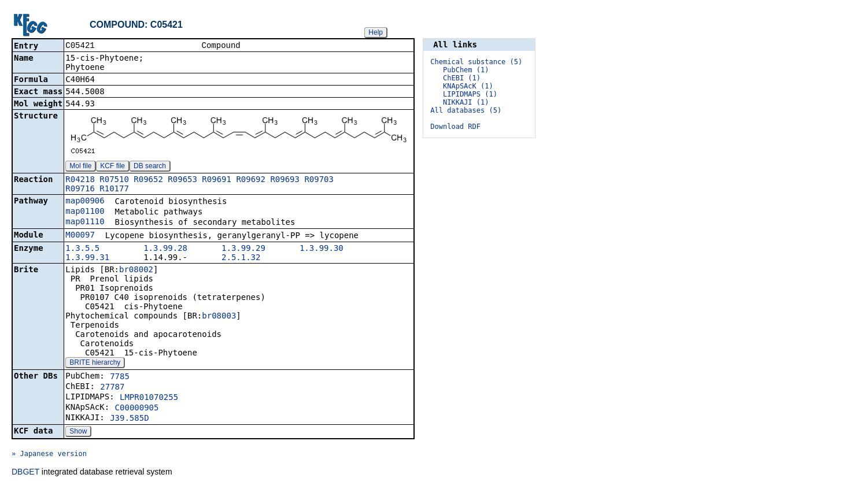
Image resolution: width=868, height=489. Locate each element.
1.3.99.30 (322, 249)
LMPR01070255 (149, 398)
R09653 (182, 180)
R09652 (148, 180)
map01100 (85, 212)
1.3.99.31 (87, 258)
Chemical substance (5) (476, 62)
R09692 (251, 180)
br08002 (136, 271)
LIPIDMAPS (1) (470, 94)
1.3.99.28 (165, 249)
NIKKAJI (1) (466, 102)
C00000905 (137, 409)
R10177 (114, 190)
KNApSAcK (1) (468, 86)
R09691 (217, 180)
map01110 (85, 223)
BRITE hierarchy (95, 364)
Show (78, 432)
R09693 (285, 180)
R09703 (319, 180)
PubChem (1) (466, 70)
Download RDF (455, 127)
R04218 (80, 180)
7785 (120, 377)
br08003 (219, 317)
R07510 (114, 180)
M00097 (80, 236)
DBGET (25, 473)
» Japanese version (49, 455)
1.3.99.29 (243, 249)
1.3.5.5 (82, 249)
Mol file (80, 167)
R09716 (80, 190)
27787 (112, 388)
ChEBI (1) (462, 78)
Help (376, 32)
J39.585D (129, 419)
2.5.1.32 (241, 258)
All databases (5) (466, 110)
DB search (150, 167)
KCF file (112, 167)
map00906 (85, 202)
